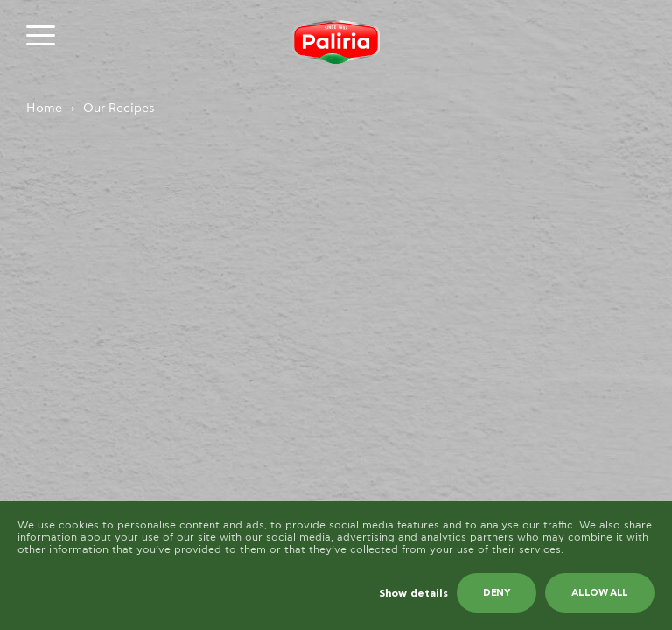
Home (44, 108)
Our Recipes (119, 108)
